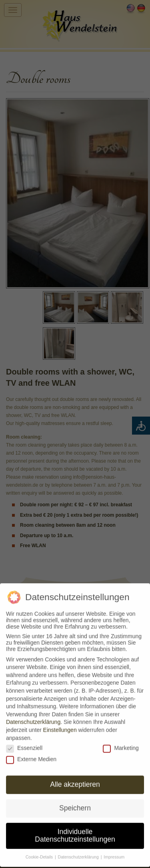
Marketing (121, 744)
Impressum (114, 854)
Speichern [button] (75, 804)
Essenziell (24, 744)
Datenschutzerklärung (33, 719)
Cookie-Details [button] (40, 854)
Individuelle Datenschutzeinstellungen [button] (75, 832)
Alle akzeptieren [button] (75, 781)
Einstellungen (60, 726)
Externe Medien (31, 756)
